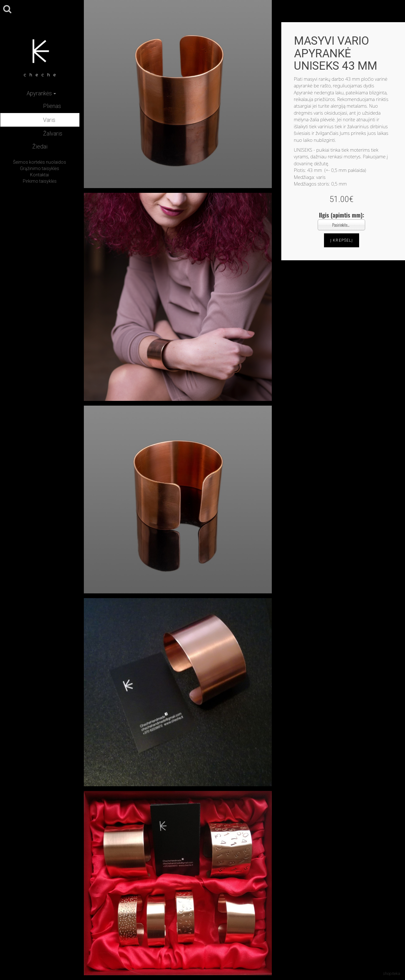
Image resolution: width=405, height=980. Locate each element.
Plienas (52, 106)
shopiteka (392, 974)
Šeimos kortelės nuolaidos (40, 162)
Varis (49, 120)
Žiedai (40, 146)
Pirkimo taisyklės (40, 181)
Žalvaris (53, 133)
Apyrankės (41, 93)
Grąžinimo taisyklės (40, 168)
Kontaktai (40, 175)
